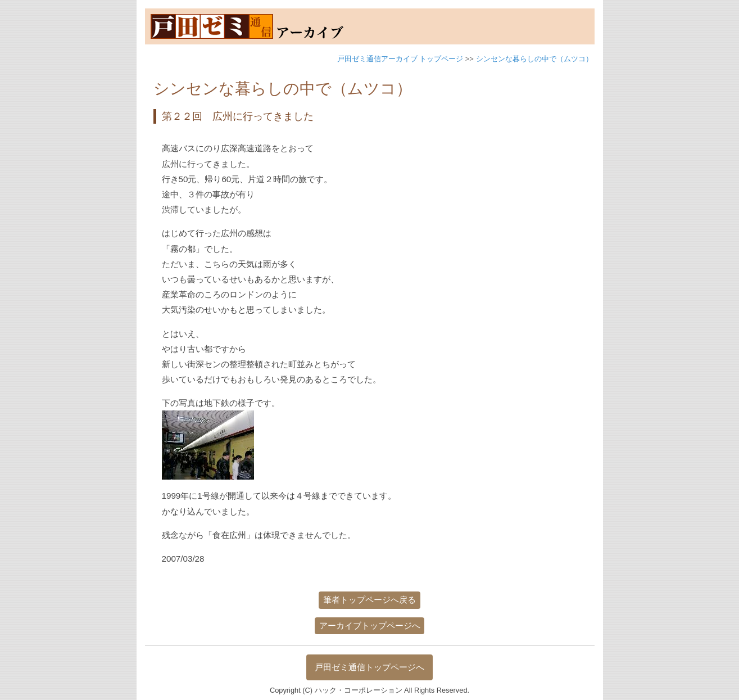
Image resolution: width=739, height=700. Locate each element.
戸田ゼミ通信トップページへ (369, 667)
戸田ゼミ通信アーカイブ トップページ (400, 59)
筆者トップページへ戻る (369, 600)
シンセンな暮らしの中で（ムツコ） (534, 59)
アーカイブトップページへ (370, 626)
